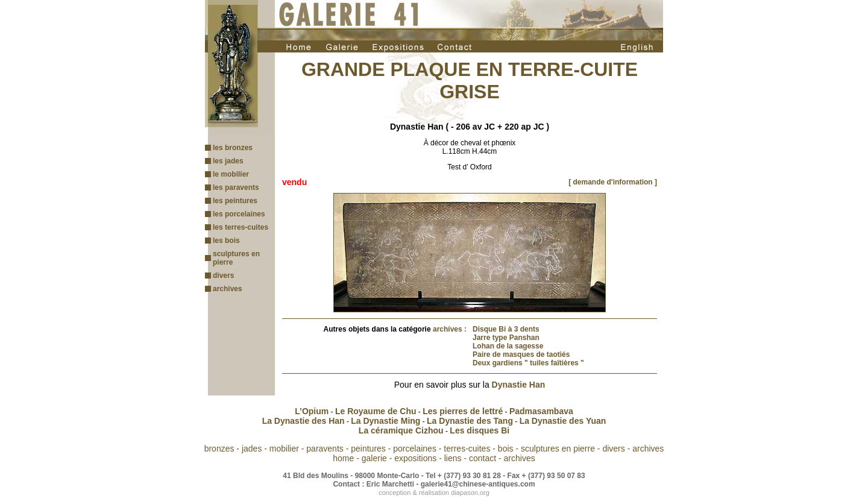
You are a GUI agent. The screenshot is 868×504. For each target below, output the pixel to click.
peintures (368, 449)
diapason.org (470, 493)
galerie (374, 458)
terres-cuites (467, 449)
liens (453, 458)
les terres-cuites (241, 227)
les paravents (236, 187)
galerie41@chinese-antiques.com (478, 484)
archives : (450, 329)
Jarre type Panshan (506, 338)
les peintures (235, 201)
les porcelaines (239, 214)
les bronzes (233, 148)
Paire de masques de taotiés (521, 354)
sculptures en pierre (558, 449)
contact (483, 458)
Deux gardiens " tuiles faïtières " (528, 363)
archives (228, 289)
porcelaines (415, 449)
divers (223, 276)
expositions (415, 458)
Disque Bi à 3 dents (506, 329)
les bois (226, 241)
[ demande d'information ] (613, 182)
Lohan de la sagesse (508, 346)
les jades (228, 161)
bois (506, 449)
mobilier (284, 449)
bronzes (219, 449)
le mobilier (231, 174)
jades (252, 449)
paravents (325, 449)
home (343, 458)
